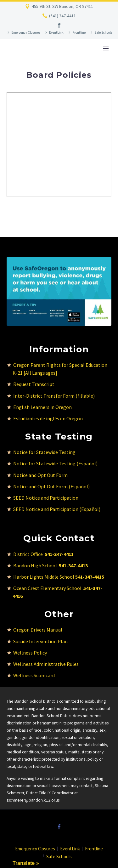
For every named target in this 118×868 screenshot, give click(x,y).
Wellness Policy (30, 653)
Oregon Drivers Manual (38, 630)
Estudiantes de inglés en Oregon (48, 418)
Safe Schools (103, 32)
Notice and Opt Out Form (40, 475)
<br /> (59, 144)
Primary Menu (106, 48)
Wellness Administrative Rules (46, 664)
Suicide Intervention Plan (40, 641)
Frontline (79, 32)
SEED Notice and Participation (46, 498)
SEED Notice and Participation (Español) (57, 509)
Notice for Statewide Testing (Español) (55, 463)
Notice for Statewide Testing (44, 452)
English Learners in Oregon (42, 407)
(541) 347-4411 (62, 16)
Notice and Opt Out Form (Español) (51, 486)
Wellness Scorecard (34, 675)
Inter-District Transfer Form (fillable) (54, 396)
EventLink (56, 32)
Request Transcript (34, 384)
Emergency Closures (26, 32)
